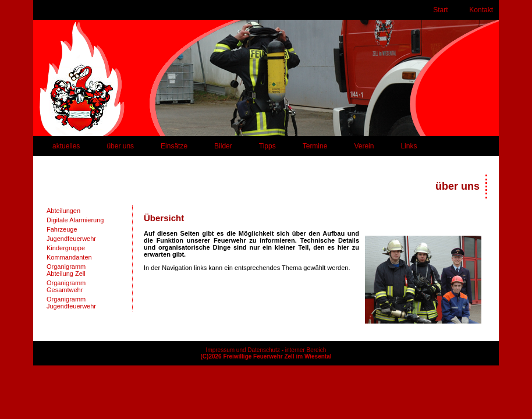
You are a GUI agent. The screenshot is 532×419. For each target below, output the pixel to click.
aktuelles (66, 146)
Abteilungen (63, 211)
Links (409, 146)
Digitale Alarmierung (75, 220)
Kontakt (481, 10)
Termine (315, 146)
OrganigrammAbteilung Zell (66, 270)
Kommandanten (69, 257)
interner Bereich (306, 350)
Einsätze (174, 146)
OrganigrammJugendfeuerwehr (71, 303)
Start (440, 10)
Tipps (267, 146)
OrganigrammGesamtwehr (66, 286)
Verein (364, 146)
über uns (120, 146)
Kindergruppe (66, 248)
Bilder (223, 146)
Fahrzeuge (62, 229)
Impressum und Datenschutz (243, 350)
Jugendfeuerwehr (71, 239)
